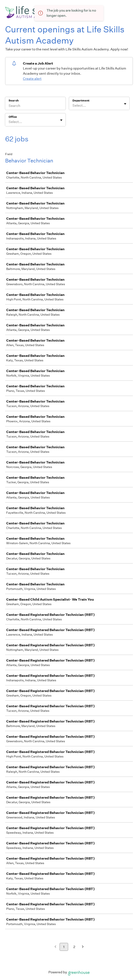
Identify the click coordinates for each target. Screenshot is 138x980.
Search (14, 101)
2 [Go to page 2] (74, 947)
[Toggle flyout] (125, 104)
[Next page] (83, 947)
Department (81, 101)
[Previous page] (55, 947)
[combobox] (73, 106)
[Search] (35, 106)
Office (13, 117)
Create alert (32, 79)
